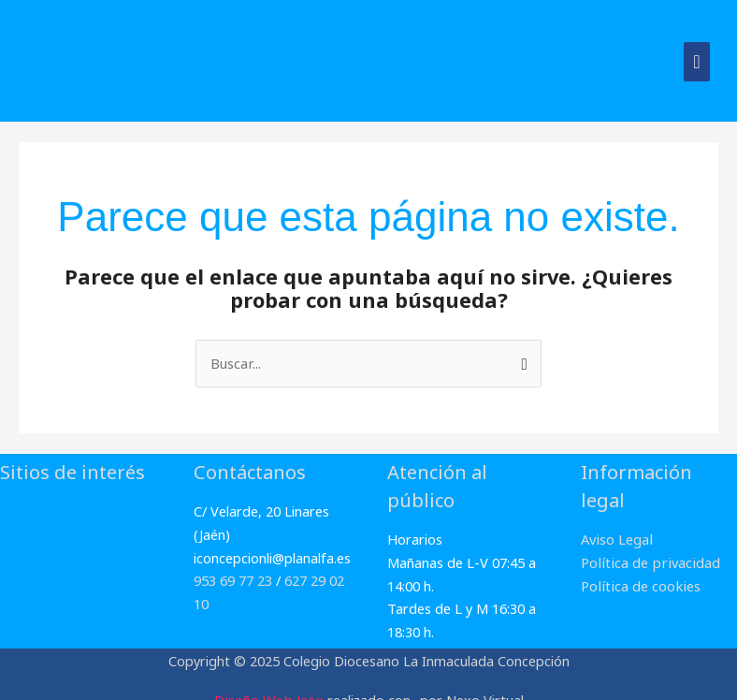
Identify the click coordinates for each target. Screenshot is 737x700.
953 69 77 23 (233, 580)
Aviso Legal (616, 539)
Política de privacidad (647, 561)
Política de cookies (638, 585)
